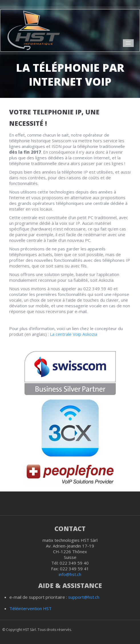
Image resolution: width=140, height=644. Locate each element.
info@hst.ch (70, 574)
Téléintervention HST (31, 608)
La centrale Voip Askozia (74, 334)
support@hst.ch (84, 597)
